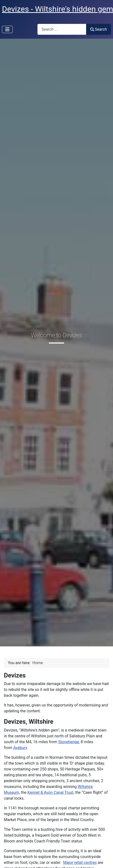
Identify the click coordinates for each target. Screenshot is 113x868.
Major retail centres (80, 863)
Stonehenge (69, 742)
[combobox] (62, 29)
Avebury (20, 748)
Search (99, 29)
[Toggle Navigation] (7, 29)
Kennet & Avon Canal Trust (50, 792)
